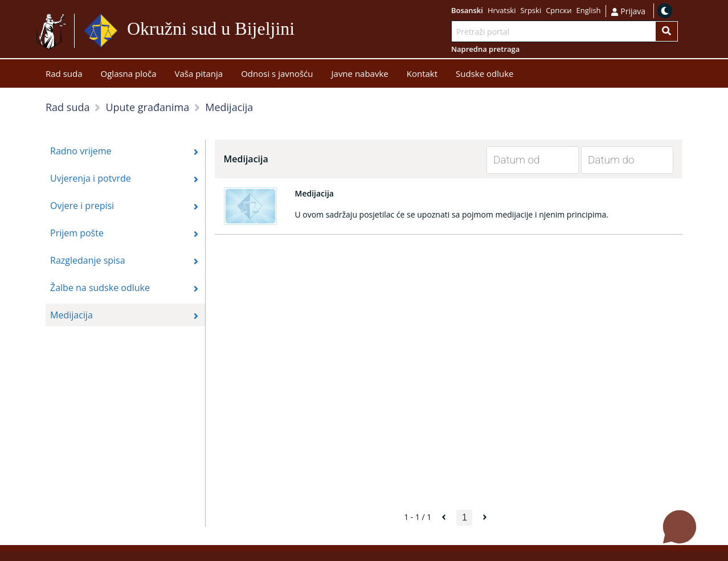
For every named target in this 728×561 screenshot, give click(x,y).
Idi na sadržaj (299, 31)
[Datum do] (619, 160)
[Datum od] (524, 160)
